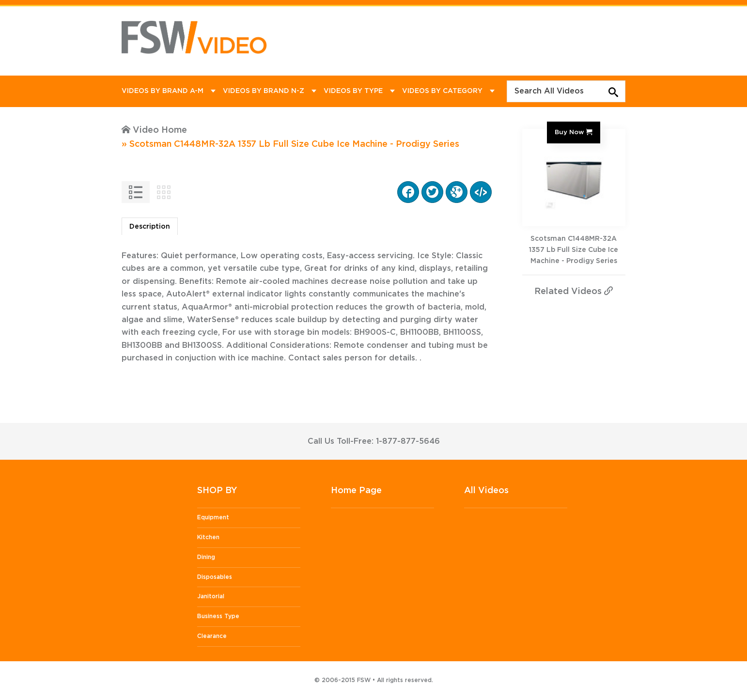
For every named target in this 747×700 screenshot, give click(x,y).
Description (150, 227)
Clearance (212, 636)
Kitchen (208, 537)
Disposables (215, 577)
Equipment (213, 517)
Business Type (218, 616)
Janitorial (211, 596)
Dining (206, 557)
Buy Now (569, 132)
